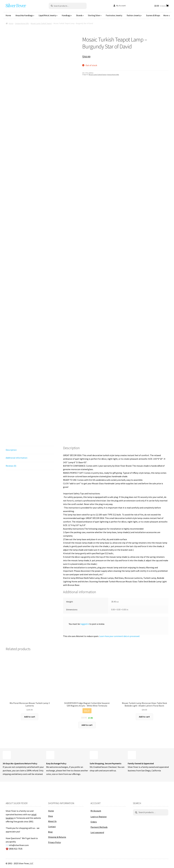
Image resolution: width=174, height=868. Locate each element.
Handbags (66, 15)
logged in (85, 624)
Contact (52, 827)
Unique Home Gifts (22, 23)
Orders (94, 822)
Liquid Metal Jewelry (47, 15)
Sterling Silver (94, 15)
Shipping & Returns (57, 837)
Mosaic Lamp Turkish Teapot (41, 23)
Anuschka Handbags (24, 15)
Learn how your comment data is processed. (119, 636)
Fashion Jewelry (134, 15)
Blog (50, 832)
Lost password (97, 832)
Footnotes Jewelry (114, 15)
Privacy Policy (55, 842)
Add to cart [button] (30, 717)
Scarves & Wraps (153, 15)
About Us (52, 821)
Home (8, 15)
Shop (51, 816)
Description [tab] (11, 450)
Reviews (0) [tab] (11, 466)
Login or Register (99, 817)
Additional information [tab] (17, 458)
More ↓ (167, 15)
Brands (79, 15)
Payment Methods (99, 827)
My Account (121, 6)
